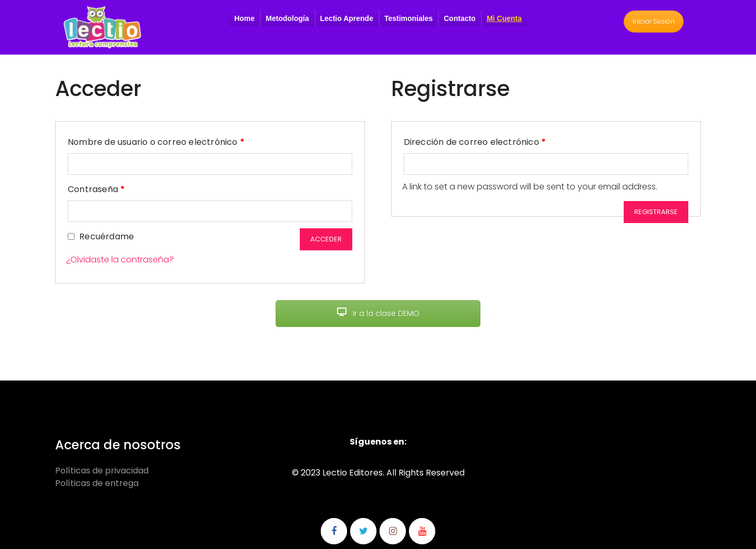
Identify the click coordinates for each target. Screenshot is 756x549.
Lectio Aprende (347, 18)
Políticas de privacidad (102, 471)
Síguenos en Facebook (334, 531)
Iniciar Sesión (654, 21)
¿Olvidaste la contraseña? (120, 260)
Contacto (460, 18)
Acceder (326, 239)
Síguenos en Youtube (422, 531)
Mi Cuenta (504, 18)
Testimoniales (408, 18)
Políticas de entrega (97, 483)
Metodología (287, 18)
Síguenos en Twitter (363, 531)
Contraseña (96, 188)
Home (244, 18)
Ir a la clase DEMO (378, 313)
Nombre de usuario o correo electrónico (156, 141)
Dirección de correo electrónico (475, 141)
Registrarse (656, 212)
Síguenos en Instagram (393, 531)
